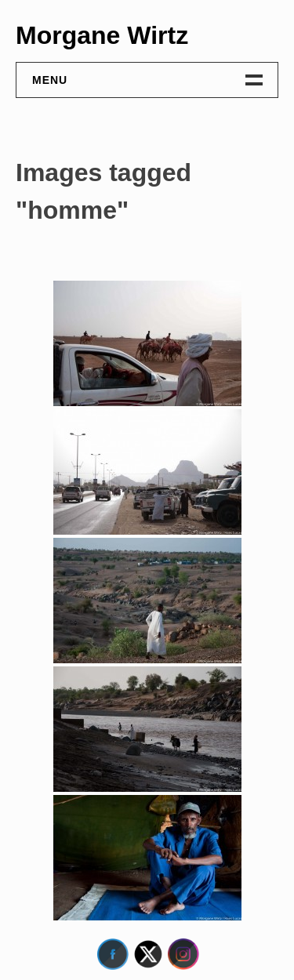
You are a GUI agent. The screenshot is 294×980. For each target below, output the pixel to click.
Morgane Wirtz (102, 35)
